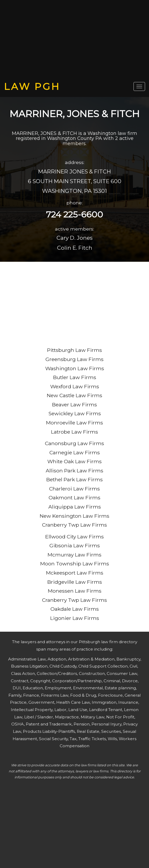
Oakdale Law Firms (75, 609)
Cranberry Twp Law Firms (74, 525)
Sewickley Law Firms (75, 413)
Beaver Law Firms (74, 405)
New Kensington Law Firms (74, 516)
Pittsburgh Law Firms (74, 350)
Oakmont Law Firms (74, 498)
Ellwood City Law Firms (74, 537)
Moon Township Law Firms (75, 564)
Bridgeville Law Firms (75, 582)
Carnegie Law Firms (75, 452)
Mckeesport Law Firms (75, 573)
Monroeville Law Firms (74, 423)
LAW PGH (32, 86)
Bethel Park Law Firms (74, 479)
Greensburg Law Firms (74, 359)
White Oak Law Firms (74, 461)
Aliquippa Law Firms (75, 507)
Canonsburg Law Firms (74, 443)
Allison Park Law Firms (74, 471)
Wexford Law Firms (75, 386)
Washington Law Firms (75, 368)
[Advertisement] (74, 41)
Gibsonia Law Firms (75, 545)
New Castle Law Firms (74, 395)
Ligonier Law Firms (75, 618)
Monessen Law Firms (75, 591)
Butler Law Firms (75, 377)
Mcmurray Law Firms (74, 555)
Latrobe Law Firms (74, 432)
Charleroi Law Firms (74, 489)
